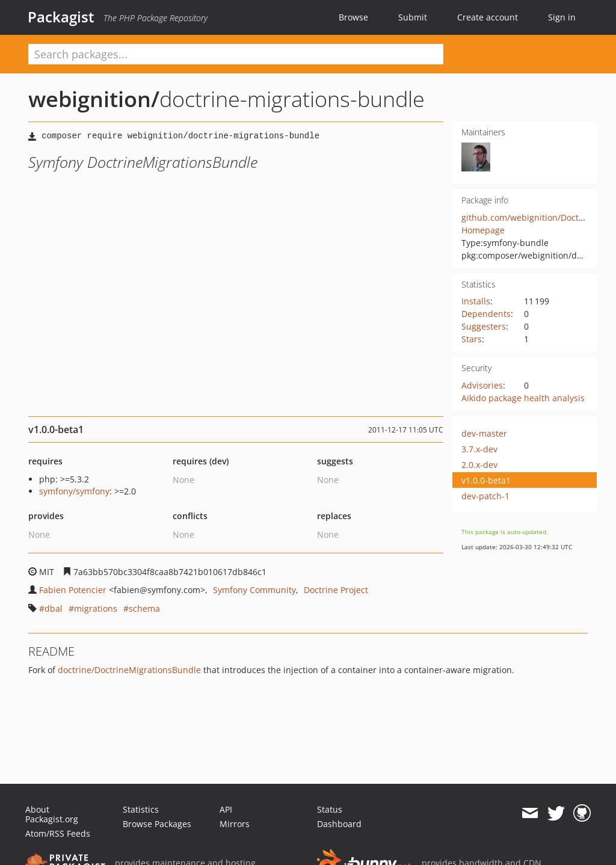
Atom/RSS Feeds (58, 833)
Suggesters (484, 326)
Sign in (562, 17)
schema (144, 608)
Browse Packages (157, 824)
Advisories (482, 385)
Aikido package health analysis (523, 398)
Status (330, 809)
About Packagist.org (52, 814)
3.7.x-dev (479, 449)
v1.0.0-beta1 (486, 480)
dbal (54, 608)
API (226, 809)
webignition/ (94, 99)
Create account (488, 17)
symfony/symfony (74, 491)
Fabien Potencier (73, 590)
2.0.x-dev (479, 465)
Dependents (486, 314)
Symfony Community (254, 590)
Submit (413, 17)
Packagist (61, 17)
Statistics (141, 809)
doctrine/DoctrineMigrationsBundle (129, 670)
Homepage (483, 230)
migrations (96, 608)
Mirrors (235, 824)
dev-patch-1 (485, 496)
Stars (472, 339)
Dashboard (339, 824)
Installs (476, 301)
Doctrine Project (336, 590)
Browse (353, 17)
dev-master (484, 433)
